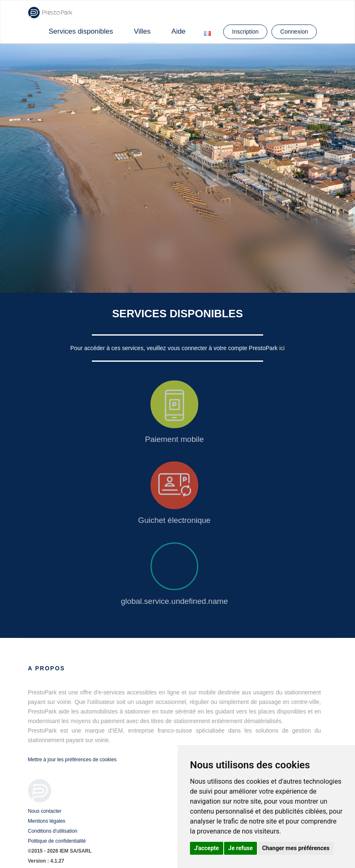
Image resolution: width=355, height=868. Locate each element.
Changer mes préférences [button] (296, 848)
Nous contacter (45, 811)
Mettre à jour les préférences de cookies (72, 760)
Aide (178, 31)
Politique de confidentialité (57, 841)
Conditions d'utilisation (53, 831)
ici (282, 348)
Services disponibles (81, 31)
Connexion (294, 32)
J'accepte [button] (207, 848)
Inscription (245, 32)
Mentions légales (47, 821)
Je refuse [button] (240, 848)
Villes (142, 31)
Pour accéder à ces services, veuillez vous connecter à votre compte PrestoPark (175, 348)
